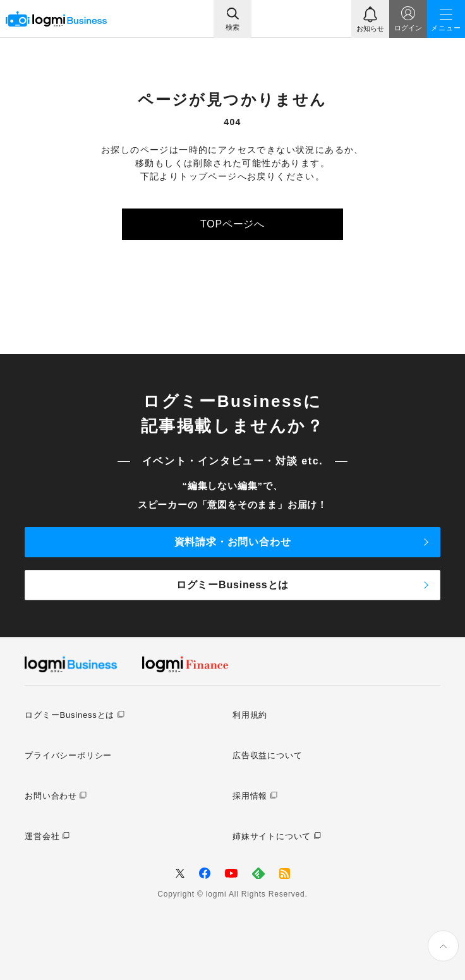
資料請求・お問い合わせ (233, 542)
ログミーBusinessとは (232, 585)
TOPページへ (232, 224)
